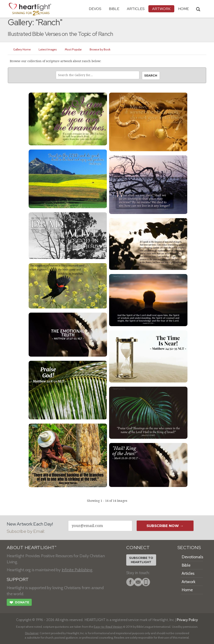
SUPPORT (18, 579)
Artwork (161, 9)
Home (187, 590)
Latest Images (48, 49)
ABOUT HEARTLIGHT (32, 548)
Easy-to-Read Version (108, 627)
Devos (95, 9)
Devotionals (192, 557)
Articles (136, 9)
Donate (19, 603)
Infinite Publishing (77, 570)
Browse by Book (100, 49)
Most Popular (73, 49)
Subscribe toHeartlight (141, 560)
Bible (114, 9)
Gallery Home (22, 49)
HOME (183, 9)
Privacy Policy (187, 620)
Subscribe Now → (165, 526)
